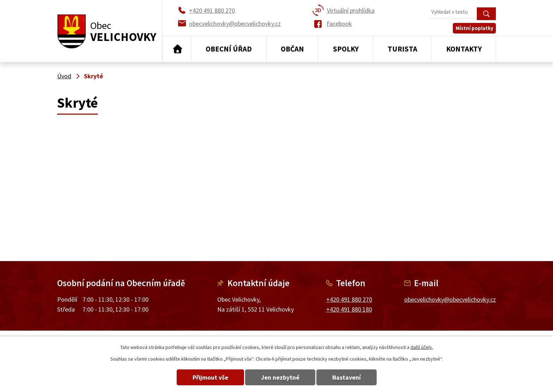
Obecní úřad (229, 49)
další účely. (422, 347)
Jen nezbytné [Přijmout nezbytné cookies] (280, 377)
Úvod (177, 49)
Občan (292, 49)
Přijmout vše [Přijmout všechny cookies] (210, 377)
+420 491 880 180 (349, 309)
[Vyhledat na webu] (463, 13)
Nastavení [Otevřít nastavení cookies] (347, 377)
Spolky (346, 49)
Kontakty (464, 49)
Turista (402, 49)
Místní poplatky (475, 28)
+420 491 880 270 (349, 299)
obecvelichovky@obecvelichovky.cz (450, 299)
